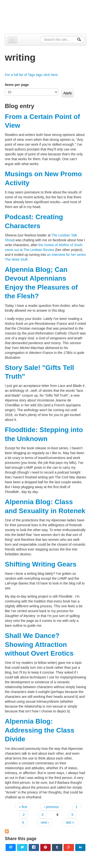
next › (45, 822)
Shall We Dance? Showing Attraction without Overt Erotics (39, 644)
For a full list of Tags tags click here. (32, 75)
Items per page (17, 85)
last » (70, 822)
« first (23, 807)
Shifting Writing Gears (41, 564)
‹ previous (51, 807)
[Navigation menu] (12, 40)
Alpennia (48, 16)
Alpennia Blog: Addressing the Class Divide (40, 730)
